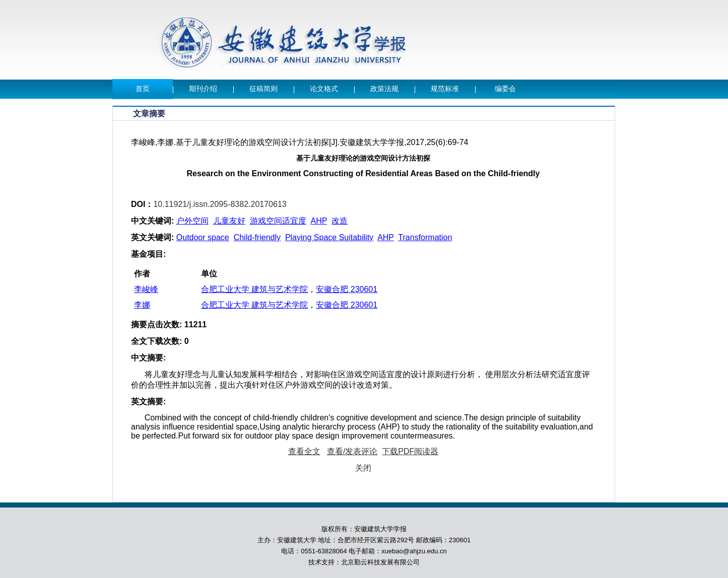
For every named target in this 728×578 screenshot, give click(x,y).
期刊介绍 (203, 89)
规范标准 (445, 89)
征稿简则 (263, 89)
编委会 (505, 89)
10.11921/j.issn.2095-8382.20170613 (220, 204)
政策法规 (384, 89)
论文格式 (324, 89)
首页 (143, 89)
